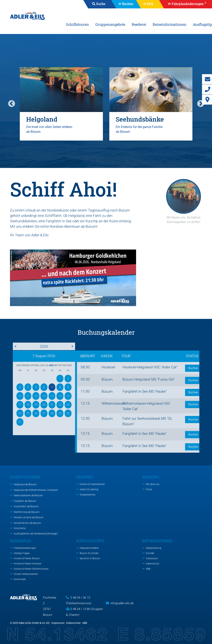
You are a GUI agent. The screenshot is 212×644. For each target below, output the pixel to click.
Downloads (20, 579)
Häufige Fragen (22, 553)
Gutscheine (20, 528)
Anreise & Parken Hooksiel (28, 564)
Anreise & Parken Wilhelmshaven (31, 569)
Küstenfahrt (26, 506)
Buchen (128, 4)
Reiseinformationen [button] (170, 24)
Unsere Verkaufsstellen (26, 574)
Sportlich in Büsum (90, 558)
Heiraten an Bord (29, 517)
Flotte (149, 489)
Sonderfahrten (27, 523)
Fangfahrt (25, 501)
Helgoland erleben (89, 548)
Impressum (152, 558)
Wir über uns (153, 484)
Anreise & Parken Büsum (27, 558)
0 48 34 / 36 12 (80, 598)
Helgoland (25, 484)
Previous (12, 104)
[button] (185, 4)
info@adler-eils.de (122, 603)
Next (201, 104)
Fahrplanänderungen (25, 548)
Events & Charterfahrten (92, 484)
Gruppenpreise (88, 495)
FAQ (150, 4)
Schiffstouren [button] (77, 24)
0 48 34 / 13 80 (80, 609)
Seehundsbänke (28, 495)
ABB (148, 569)
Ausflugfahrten (36, 534)
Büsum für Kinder (89, 553)
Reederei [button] (139, 24)
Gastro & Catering (89, 489)
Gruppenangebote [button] (110, 24)
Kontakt (150, 553)
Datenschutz (153, 564)
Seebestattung (154, 548)
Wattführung (27, 512)
